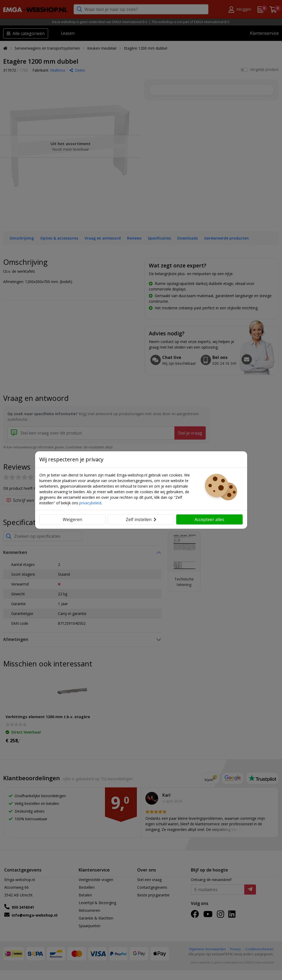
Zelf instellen (141, 519)
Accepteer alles (209, 519)
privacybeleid (90, 503)
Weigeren (72, 519)
